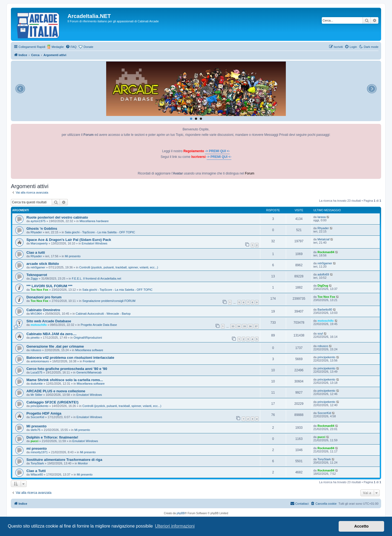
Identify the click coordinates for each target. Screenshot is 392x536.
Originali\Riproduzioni (88, 338)
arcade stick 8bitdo (43, 264)
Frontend (89, 361)
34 (239, 326)
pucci (34, 441)
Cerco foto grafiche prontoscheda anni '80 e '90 (67, 369)
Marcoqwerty (39, 243)
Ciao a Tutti (36, 471)
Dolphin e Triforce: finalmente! (52, 437)
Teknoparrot (37, 275)
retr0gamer (38, 267)
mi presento (37, 448)
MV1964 (36, 314)
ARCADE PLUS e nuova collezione (56, 391)
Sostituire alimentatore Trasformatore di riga (64, 460)
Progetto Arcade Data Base (99, 325)
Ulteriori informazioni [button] (175, 526)
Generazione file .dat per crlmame (55, 346)
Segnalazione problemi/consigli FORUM (109, 301)
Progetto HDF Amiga (44, 413)
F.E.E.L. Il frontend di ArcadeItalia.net (97, 278)
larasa (321, 217)
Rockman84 (326, 252)
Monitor (83, 463)
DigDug (323, 286)
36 (250, 326)
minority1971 (39, 452)
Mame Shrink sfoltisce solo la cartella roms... (65, 380)
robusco (36, 350)
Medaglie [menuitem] (58, 47)
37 (256, 326)
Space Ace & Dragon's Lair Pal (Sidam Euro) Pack (69, 240)
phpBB (181, 513)
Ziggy (34, 278)
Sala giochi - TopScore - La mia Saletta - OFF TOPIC (100, 232)
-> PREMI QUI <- (217, 151)
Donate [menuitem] (88, 47)
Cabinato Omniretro (43, 310)
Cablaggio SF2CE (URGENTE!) (52, 402)
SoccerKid (37, 417)
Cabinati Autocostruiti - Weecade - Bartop (103, 314)
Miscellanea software (89, 350)
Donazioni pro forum (44, 297)
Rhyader (36, 232)
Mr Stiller (36, 395)
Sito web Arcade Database (49, 321)
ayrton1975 (38, 221)
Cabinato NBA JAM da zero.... (51, 334)
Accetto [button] (361, 526)
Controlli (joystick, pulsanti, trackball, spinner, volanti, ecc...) (119, 267)
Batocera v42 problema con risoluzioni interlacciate (70, 358)
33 (233, 326)
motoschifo (39, 325)
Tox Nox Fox (39, 290)
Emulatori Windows (94, 243)
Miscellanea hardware (94, 221)
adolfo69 (323, 274)
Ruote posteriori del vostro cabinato (57, 217)
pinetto (35, 338)
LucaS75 (36, 372)
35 (244, 326)
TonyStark (37, 463)
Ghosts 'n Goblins (42, 229)
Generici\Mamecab (89, 372)
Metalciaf (323, 239)
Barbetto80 (325, 310)
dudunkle (37, 384)
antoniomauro (40, 361)
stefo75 (35, 430)
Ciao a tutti (36, 252)
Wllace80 (37, 474)
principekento (326, 357)
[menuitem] (71, 47)
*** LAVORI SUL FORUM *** (49, 286)
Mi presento (73, 256)
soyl (320, 333)
